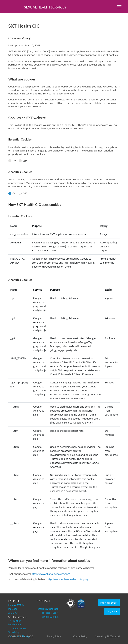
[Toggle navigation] (119, 7)
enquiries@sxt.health (48, 609)
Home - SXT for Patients (16, 607)
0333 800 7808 (50, 613)
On (12, 161)
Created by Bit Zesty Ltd (107, 636)
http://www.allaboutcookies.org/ (51, 574)
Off (23, 161)
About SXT (14, 613)
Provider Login (109, 603)
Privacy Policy (54, 636)
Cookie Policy (80, 636)
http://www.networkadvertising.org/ (68, 579)
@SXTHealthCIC (50, 617)
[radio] (10, 161)
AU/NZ (111, 612)
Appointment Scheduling (17, 630)
